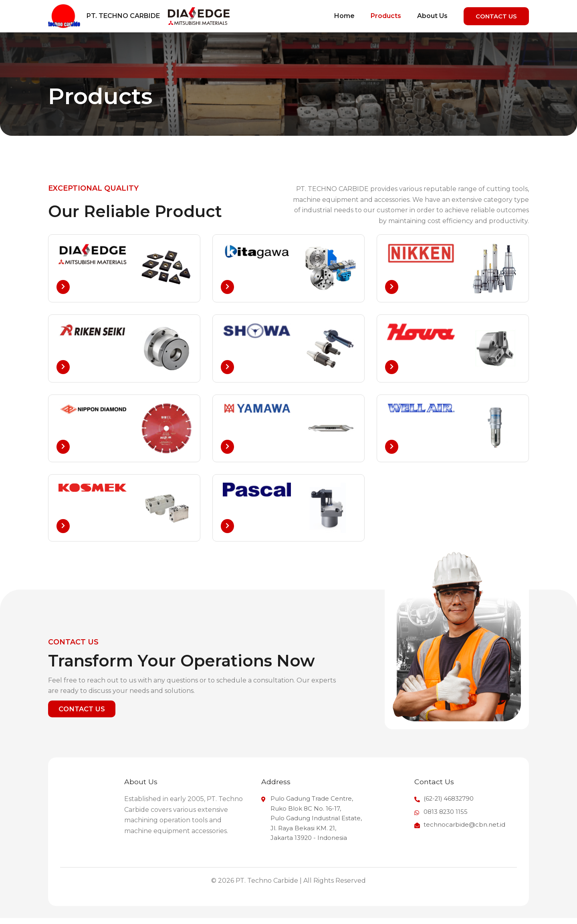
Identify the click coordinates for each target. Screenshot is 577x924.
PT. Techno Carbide (123, 16)
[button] (496, 16)
